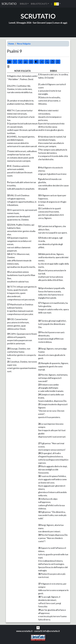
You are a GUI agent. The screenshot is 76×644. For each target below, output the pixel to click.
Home (11, 44)
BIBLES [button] (23, 4)
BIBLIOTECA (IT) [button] (39, 4)
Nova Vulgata (24, 44)
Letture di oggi (60, 23)
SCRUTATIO (9, 4)
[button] (57, 4)
